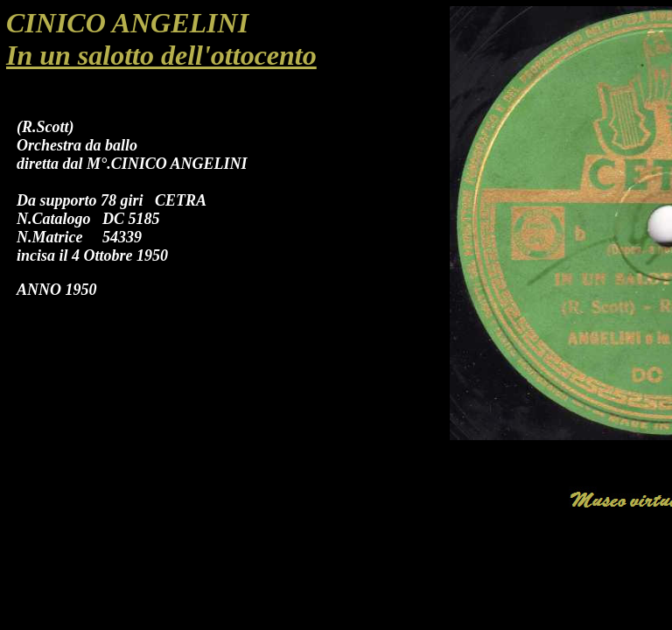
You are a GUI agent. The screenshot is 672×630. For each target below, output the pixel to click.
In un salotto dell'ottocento (161, 55)
